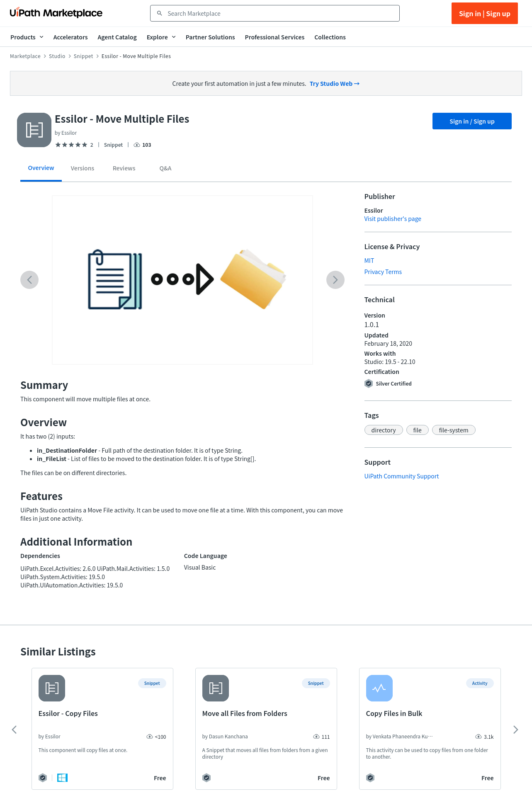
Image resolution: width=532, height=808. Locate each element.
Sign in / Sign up (472, 121)
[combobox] (281, 13)
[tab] (41, 171)
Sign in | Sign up (485, 13)
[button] (384, 430)
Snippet (84, 56)
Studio (57, 56)
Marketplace (25, 56)
